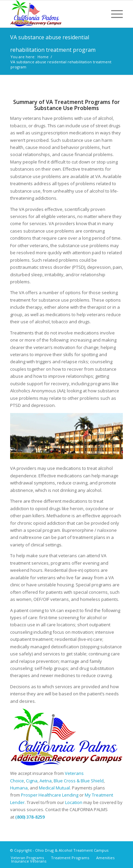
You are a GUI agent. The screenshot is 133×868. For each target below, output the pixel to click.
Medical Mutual (54, 788)
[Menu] (114, 14)
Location (74, 802)
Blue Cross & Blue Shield (79, 781)
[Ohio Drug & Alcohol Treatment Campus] (55, 14)
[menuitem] (114, 14)
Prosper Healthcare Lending (50, 795)
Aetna (46, 781)
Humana (19, 788)
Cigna (32, 781)
